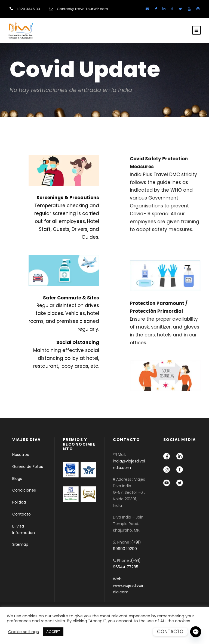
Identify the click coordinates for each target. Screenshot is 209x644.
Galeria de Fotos (28, 467)
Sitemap (20, 544)
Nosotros (21, 455)
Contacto (21, 514)
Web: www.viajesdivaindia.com (129, 585)
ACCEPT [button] (53, 632)
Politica (19, 502)
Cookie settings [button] (24, 632)
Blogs (17, 479)
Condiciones (24, 490)
